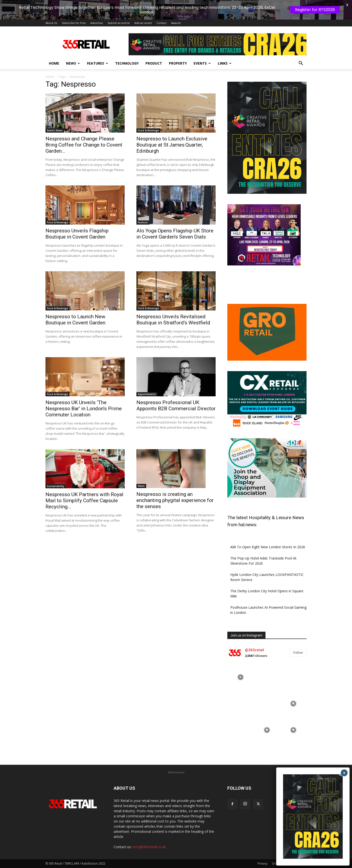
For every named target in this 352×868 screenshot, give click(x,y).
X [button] (347, 5)
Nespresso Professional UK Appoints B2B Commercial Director (176, 405)
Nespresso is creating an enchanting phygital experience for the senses (175, 500)
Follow (298, 653)
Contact (161, 23)
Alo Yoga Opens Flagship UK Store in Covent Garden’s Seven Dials (175, 234)
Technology (127, 63)
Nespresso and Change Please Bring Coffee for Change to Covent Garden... (84, 145)
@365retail (254, 650)
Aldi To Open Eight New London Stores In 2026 (268, 547)
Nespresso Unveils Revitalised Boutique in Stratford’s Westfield (173, 320)
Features (98, 63)
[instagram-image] (241, 677)
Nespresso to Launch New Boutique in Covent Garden (75, 320)
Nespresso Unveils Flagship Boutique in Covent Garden (77, 234)
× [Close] (344, 773)
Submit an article (119, 23)
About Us (51, 23)
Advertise (97, 23)
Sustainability (55, 486)
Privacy (263, 863)
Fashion (143, 222)
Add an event (143, 23)
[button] (301, 64)
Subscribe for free (74, 23)
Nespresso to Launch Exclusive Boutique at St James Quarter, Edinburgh (172, 145)
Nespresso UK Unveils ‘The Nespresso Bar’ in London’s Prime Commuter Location (84, 409)
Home (54, 63)
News (73, 63)
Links (225, 63)
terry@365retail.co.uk (149, 847)
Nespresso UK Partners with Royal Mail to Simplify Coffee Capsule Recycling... (84, 501)
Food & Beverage (148, 130)
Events (202, 63)
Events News (55, 130)
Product (154, 63)
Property (178, 63)
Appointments (147, 394)
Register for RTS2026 (315, 10)
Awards (176, 23)
